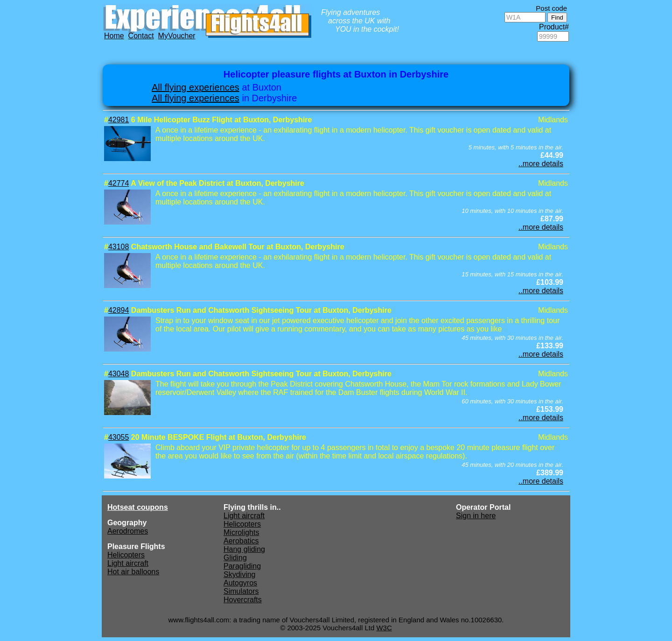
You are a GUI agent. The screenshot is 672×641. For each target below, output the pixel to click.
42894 (119, 310)
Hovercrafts (243, 600)
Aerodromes (128, 531)
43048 (119, 374)
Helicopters (126, 555)
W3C (384, 628)
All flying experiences (196, 87)
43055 (119, 437)
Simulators (241, 591)
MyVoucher (177, 36)
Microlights (241, 532)
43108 (119, 247)
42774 (119, 183)
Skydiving (239, 574)
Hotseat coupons (138, 507)
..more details (541, 164)
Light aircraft (128, 563)
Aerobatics (241, 541)
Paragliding (242, 566)
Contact (141, 36)
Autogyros (240, 583)
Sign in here (476, 516)
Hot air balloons (133, 572)
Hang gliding (244, 549)
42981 (119, 120)
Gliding (235, 558)
